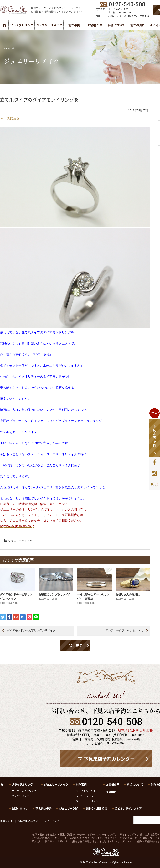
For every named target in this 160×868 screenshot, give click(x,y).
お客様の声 (95, 25)
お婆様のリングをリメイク (55, 594)
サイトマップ (52, 821)
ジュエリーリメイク (49, 25)
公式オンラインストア (128, 808)
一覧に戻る (74, 646)
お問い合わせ (20, 808)
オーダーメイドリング (24, 791)
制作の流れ (138, 25)
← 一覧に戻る (10, 118)
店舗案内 (111, 792)
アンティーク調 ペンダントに (124, 630)
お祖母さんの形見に (128, 594)
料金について (116, 25)
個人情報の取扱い (28, 821)
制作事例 (74, 25)
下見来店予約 (44, 808)
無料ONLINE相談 (97, 808)
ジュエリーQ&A (69, 808)
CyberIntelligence (122, 862)
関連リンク (6, 821)
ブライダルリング (22, 25)
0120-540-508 (112, 722)
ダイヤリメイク (20, 796)
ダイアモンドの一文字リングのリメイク (31, 630)
